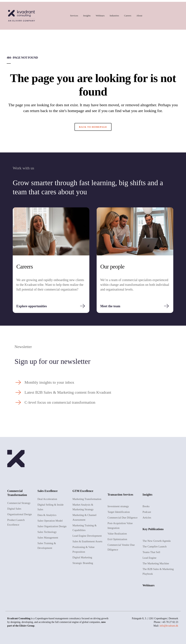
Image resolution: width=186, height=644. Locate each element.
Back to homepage (93, 127)
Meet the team (110, 306)
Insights (87, 16)
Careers (128, 16)
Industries (114, 16)
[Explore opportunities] (82, 306)
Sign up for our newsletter (52, 361)
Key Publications (153, 529)
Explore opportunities (32, 306)
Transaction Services (120, 495)
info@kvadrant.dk (169, 626)
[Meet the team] (166, 306)
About (139, 16)
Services (74, 16)
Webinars (100, 16)
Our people (112, 267)
